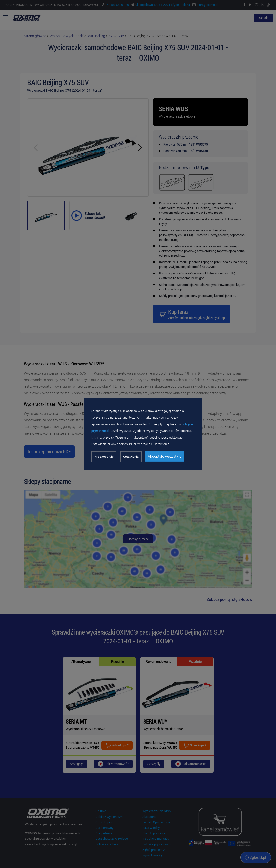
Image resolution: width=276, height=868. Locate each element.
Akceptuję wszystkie (165, 457)
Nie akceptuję (104, 457)
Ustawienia (131, 457)
